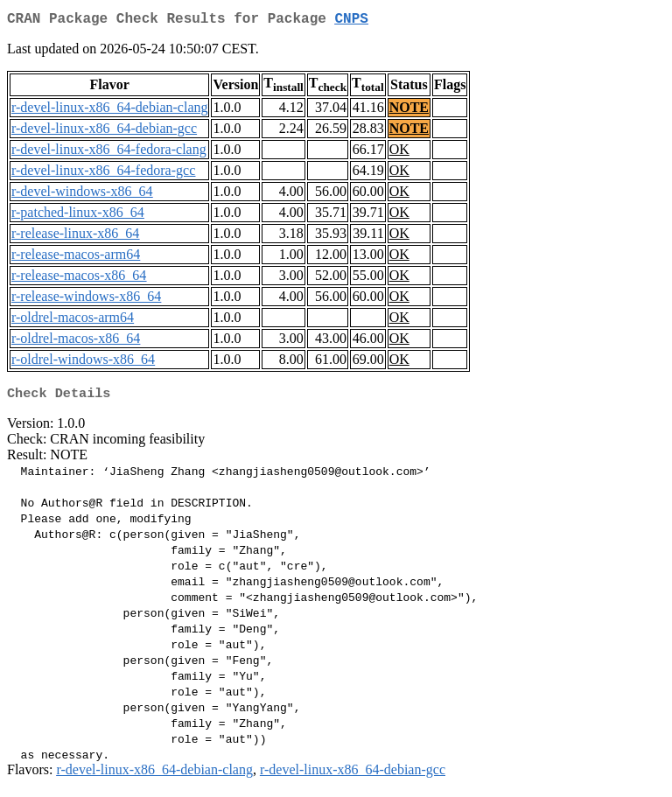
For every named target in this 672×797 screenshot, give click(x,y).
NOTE (409, 111)
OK (399, 153)
